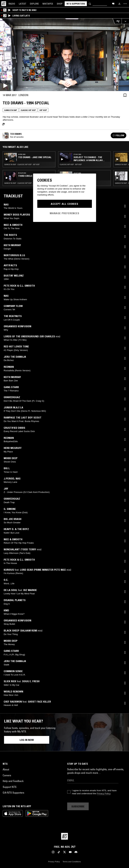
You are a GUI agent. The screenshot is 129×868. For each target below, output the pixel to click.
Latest (23, 4)
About (6, 769)
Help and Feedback (13, 781)
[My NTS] (119, 4)
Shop (60, 4)
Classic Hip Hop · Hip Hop (71, 164)
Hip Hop (43, 110)
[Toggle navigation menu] (125, 4)
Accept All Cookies (64, 204)
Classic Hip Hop (28, 110)
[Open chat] (113, 4)
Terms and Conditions (72, 862)
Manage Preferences (64, 213)
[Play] (64, 55)
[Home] (4, 4)
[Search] (90, 4)
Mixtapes (48, 4)
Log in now (27, 740)
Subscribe (78, 806)
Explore (34, 4)
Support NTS (10, 787)
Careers (7, 775)
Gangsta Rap (11, 110)
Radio (12, 4)
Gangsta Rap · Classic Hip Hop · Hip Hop (22, 164)
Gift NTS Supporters (13, 793)
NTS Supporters (76, 4)
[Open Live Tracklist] (117, 21)
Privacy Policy (104, 793)
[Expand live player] (125, 21)
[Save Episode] (125, 95)
